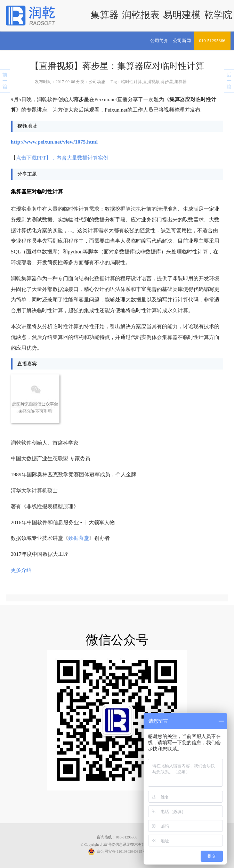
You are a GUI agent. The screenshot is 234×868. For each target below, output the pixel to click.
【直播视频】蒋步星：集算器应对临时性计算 (117, 66)
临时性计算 (131, 82)
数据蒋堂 (79, 538)
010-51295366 (212, 40)
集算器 (104, 15)
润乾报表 (141, 15)
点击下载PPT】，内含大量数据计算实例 (62, 158)
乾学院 (218, 15)
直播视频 (151, 82)
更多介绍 (21, 570)
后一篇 (229, 81)
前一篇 (5, 81)
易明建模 (182, 15)
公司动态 (97, 82)
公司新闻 (182, 40)
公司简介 (159, 40)
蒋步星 (167, 82)
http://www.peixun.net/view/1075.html (54, 142)
